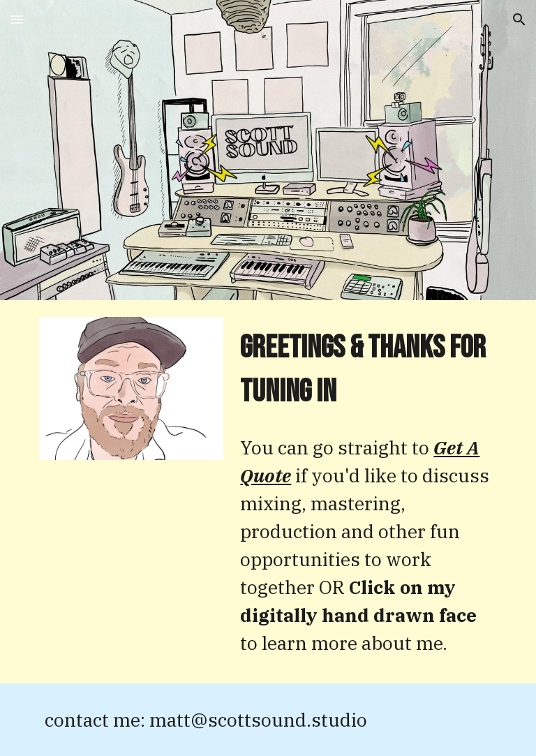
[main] (365, 370)
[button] (17, 19)
